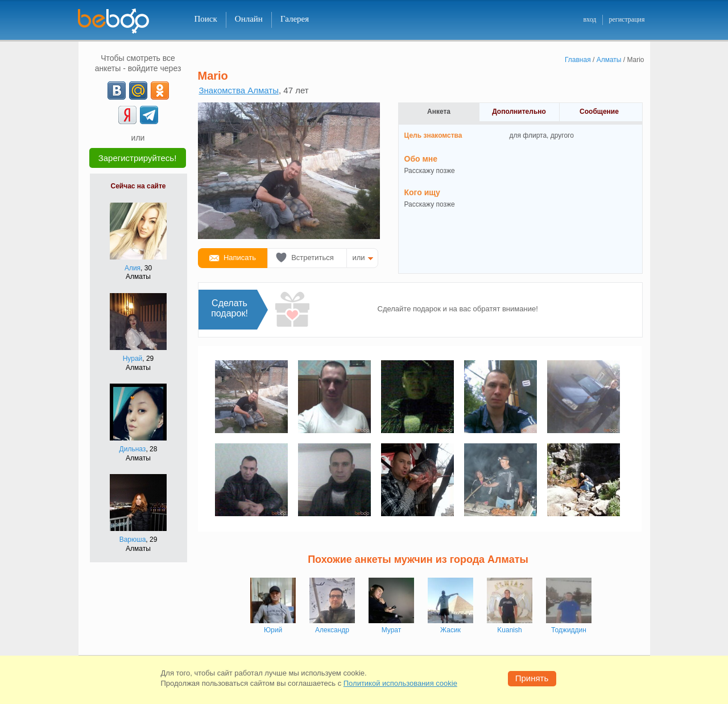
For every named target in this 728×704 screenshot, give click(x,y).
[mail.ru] (138, 90)
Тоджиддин (569, 630)
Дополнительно (519, 112)
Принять (532, 678)
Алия (133, 268)
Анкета (439, 112)
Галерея (295, 19)
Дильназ (133, 449)
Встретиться (313, 258)
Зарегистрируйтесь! (138, 158)
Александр (332, 630)
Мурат (392, 630)
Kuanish (509, 630)
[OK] (160, 90)
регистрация (626, 19)
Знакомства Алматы (239, 90)
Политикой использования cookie (400, 683)
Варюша (133, 540)
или (359, 258)
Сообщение (599, 112)
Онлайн (249, 19)
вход (590, 19)
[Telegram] (149, 115)
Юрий (273, 630)
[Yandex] (127, 115)
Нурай (133, 359)
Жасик (450, 630)
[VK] (117, 90)
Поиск (206, 19)
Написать (240, 258)
